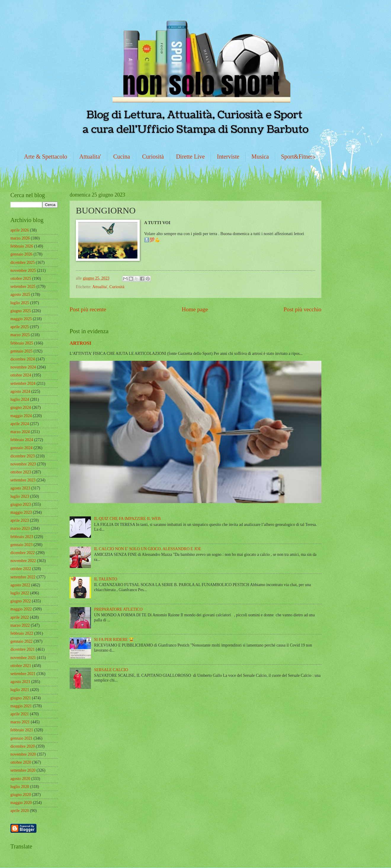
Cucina (122, 157)
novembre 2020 (23, 754)
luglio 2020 (20, 787)
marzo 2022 (20, 625)
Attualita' (90, 157)
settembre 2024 (23, 383)
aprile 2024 (20, 424)
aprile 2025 (20, 327)
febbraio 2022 (22, 633)
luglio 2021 (20, 690)
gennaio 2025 (21, 351)
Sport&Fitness (298, 157)
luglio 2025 (20, 303)
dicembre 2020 (23, 746)
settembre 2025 (23, 287)
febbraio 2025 (22, 343)
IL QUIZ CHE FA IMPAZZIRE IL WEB (128, 519)
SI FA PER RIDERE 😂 (114, 640)
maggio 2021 (21, 706)
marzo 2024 (20, 432)
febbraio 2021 (22, 730)
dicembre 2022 (23, 553)
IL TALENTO (106, 579)
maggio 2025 (21, 319)
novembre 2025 (23, 271)
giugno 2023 (21, 504)
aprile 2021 (20, 714)
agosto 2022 (20, 585)
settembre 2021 (23, 674)
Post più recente (88, 309)
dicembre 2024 (23, 359)
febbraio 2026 (22, 246)
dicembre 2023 (23, 456)
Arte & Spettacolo (46, 157)
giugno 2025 (21, 311)
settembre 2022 (23, 577)
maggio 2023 (21, 512)
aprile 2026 (20, 230)
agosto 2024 (20, 391)
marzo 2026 (20, 238)
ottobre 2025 (21, 279)
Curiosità (153, 157)
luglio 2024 (20, 399)
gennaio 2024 (21, 448)
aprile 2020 (20, 811)
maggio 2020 (21, 803)
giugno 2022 (21, 601)
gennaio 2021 (21, 738)
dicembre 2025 (23, 263)
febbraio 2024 (22, 440)
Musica (260, 157)
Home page (195, 309)
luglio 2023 (20, 496)
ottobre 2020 (21, 762)
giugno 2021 (21, 698)
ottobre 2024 (21, 375)
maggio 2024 (21, 416)
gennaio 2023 (21, 545)
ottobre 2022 (21, 569)
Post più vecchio (302, 309)
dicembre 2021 (23, 649)
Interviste (228, 157)
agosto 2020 (20, 779)
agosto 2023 (20, 488)
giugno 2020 (21, 795)
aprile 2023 (20, 520)
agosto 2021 (20, 682)
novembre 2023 (23, 464)
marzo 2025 (20, 335)
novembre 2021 (23, 658)
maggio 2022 (21, 609)
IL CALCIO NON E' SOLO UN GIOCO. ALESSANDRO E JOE (148, 549)
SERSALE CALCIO (111, 670)
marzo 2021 (20, 722)
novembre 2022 (23, 561)
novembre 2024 (23, 367)
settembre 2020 (23, 770)
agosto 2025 (20, 295)
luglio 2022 (20, 593)
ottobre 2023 (21, 472)
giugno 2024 (21, 407)
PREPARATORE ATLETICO (118, 609)
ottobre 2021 (21, 666)
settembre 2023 (23, 480)
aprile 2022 (20, 617)
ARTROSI (80, 343)
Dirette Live (190, 157)
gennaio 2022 (21, 641)
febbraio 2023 (22, 537)
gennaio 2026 (21, 254)
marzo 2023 (20, 528)
